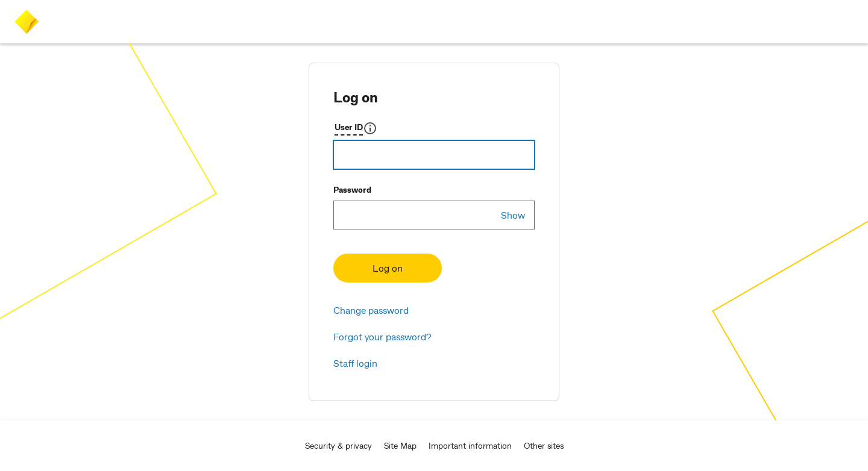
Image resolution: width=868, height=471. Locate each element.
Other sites (544, 445)
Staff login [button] (355, 363)
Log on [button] (388, 268)
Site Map (400, 445)
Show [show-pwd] (513, 215)
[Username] (434, 155)
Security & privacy (338, 445)
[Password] (434, 215)
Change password (371, 310)
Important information (470, 445)
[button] (356, 128)
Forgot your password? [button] (382, 336)
